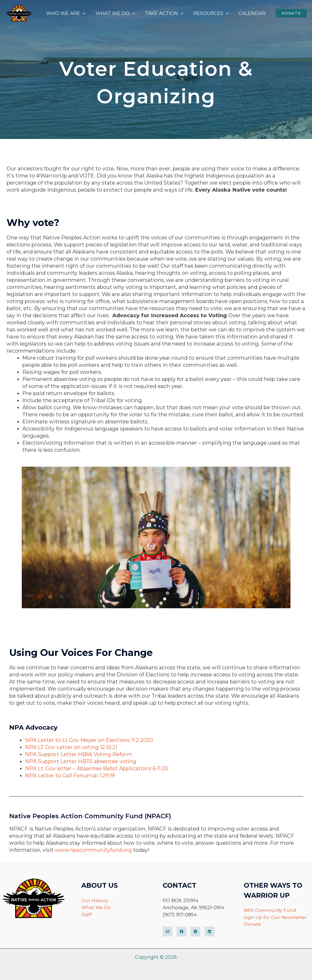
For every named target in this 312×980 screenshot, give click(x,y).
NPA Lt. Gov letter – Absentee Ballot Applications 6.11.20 (97, 768)
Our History (95, 901)
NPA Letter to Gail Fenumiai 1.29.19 (70, 776)
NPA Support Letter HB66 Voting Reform (78, 754)
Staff (87, 915)
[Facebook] (182, 931)
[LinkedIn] (209, 931)
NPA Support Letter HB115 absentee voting (81, 761)
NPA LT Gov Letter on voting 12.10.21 (71, 747)
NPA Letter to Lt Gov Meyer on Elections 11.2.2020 (89, 740)
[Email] (168, 931)
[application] (85, 13)
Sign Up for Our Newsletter (276, 917)
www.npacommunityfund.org (93, 850)
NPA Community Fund (270, 910)
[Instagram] (195, 931)
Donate (253, 924)
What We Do (97, 908)
